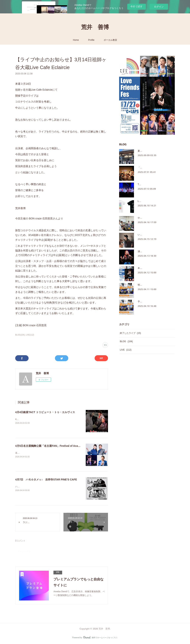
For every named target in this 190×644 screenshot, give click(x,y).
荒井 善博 (95, 27)
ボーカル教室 (110, 40)
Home (76, 40)
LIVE (126, 350)
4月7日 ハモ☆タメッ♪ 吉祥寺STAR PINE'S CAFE (46, 480)
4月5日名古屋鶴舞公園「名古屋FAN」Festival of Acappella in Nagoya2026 (60, 446)
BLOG (126, 341)
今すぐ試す (136, 6)
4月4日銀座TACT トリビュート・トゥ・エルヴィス (45, 412)
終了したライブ (130, 333)
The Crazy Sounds (147, 184)
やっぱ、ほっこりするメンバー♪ (154, 218)
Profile (91, 40)
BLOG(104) (20, 335)
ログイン (159, 7)
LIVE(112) (30, 335)
